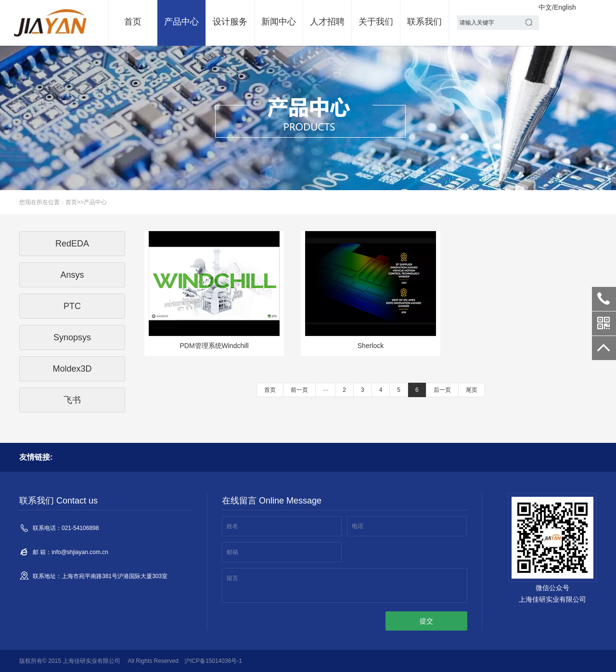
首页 (133, 22)
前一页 (299, 390)
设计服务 (230, 22)
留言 (232, 578)
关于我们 (376, 22)
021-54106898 (604, 299)
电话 (358, 526)
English (565, 7)
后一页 (442, 390)
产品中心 (181, 22)
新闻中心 (279, 22)
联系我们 (424, 22)
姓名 (232, 526)
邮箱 (232, 552)
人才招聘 (327, 22)
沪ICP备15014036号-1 (213, 661)
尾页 (472, 390)
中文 (545, 7)
